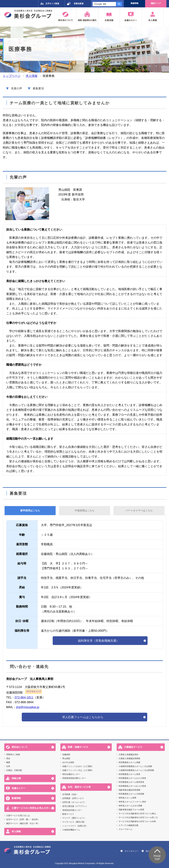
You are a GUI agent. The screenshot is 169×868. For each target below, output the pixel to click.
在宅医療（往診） (70, 794)
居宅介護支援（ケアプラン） (75, 806)
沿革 (8, 766)
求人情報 (32, 76)
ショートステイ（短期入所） (75, 826)
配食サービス (68, 814)
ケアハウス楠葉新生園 (128, 825)
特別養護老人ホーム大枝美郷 (131, 794)
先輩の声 (17, 88)
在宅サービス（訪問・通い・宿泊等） (23, 819)
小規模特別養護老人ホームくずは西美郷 (136, 770)
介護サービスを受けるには (18, 816)
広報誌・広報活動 (14, 770)
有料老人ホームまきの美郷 (130, 806)
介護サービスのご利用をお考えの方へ (31, 808)
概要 (8, 762)
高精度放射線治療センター (74, 778)
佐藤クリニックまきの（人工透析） (78, 766)
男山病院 (66, 758)
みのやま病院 (68, 762)
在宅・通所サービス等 (79, 787)
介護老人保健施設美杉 (128, 755)
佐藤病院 (66, 755)
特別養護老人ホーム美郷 (129, 762)
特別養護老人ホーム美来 (129, 774)
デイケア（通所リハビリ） (74, 818)
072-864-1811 (24, 697)
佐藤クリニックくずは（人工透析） (78, 770)
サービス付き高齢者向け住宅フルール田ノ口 (138, 817)
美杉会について (20, 747)
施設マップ (156, 3)
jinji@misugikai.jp (28, 707)
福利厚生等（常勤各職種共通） (98, 641)
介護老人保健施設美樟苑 (129, 758)
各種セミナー (18, 788)
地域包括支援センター (72, 810)
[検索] (104, 4)
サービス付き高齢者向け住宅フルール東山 (137, 814)
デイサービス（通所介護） (74, 822)
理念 (8, 758)
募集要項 (38, 88)
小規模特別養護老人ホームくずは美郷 (135, 766)
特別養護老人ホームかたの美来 (132, 778)
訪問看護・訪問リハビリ (73, 798)
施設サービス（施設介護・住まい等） (23, 823)
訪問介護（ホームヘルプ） (74, 802)
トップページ (12, 76)
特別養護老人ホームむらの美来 (132, 786)
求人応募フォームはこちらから (83, 717)
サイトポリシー (132, 851)
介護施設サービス (133, 747)
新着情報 (16, 798)
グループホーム (125, 829)
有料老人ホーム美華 (127, 798)
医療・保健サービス (78, 747)
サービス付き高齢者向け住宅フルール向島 (137, 821)
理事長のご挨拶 (13, 755)
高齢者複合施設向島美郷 (129, 790)
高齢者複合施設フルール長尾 (131, 810)
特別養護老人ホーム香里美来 (131, 782)
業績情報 (134, 3)
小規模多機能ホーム (71, 830)
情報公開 (16, 778)
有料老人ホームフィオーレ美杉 (132, 802)
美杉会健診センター (71, 774)
